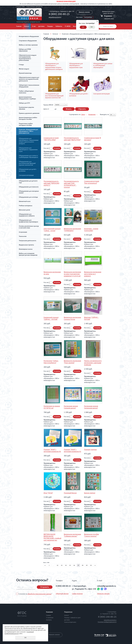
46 (74, 565)
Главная (19, 26)
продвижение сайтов (99, 636)
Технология (23, 237)
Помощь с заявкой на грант (72, 618)
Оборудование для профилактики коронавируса (28, 221)
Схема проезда (77, 594)
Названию (92, 115)
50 (91, 565)
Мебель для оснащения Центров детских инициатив (28, 254)
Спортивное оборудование (28, 41)
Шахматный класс (25, 202)
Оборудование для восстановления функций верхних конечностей (27, 163)
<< (45, 565)
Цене (83, 115)
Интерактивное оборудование (29, 37)
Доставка (41, 26)
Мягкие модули (24, 69)
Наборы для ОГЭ (24, 103)
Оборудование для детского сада (28, 182)
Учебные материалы (26, 206)
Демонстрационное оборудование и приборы (27, 98)
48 (83, 565)
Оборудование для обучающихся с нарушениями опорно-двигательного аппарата (29, 141)
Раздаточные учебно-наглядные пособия (26, 125)
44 (66, 565)
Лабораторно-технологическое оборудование (29, 86)
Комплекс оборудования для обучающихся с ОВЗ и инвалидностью (28, 131)
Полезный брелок (70, 493)
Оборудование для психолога (29, 187)
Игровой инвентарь (25, 73)
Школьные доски (24, 210)
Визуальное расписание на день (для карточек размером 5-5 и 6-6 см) (72, 274)
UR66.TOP (99, 635)
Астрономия (23, 232)
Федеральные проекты (26, 245)
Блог (75, 26)
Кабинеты (59, 26)
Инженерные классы (26, 249)
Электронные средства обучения (26, 108)
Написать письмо (103, 594)
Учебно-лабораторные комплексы (26, 92)
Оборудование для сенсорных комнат (29, 192)
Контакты (49, 620)
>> (95, 565)
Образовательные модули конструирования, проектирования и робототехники (28, 58)
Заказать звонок (84, 12)
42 (58, 565)
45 (70, 565)
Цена (45, 109)
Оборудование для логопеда (28, 197)
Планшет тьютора (90, 450)
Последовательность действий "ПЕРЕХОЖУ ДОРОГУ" (51, 183)
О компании (50, 618)
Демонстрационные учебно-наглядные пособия (28, 119)
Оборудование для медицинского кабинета (27, 215)
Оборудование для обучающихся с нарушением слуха (28, 150)
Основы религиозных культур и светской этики (29, 227)
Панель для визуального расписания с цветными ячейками (93, 363)
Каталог (27, 26)
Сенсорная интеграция (26, 175)
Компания (49, 612)
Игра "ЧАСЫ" (48, 493)
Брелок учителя (90, 493)
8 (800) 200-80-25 (59, 14)
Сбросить (82, 109)
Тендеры (50, 26)
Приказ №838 (48, 105)
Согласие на (35, 594)
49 (87, 565)
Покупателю (68, 612)
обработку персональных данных (39, 594)
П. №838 (68, 26)
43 (62, 565)
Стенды (21, 65)
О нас (34, 26)
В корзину (57, 148)
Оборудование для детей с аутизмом (28, 170)
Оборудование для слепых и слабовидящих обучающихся (28, 157)
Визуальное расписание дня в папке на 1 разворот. (93, 274)
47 (78, 565)
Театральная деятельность (28, 241)
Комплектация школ (70, 622)
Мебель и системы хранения (28, 45)
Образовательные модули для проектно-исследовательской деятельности (29, 79)
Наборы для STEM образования (25, 50)
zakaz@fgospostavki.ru (55, 17)
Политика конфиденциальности (107, 622)
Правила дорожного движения (29, 113)
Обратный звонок (62, 594)
